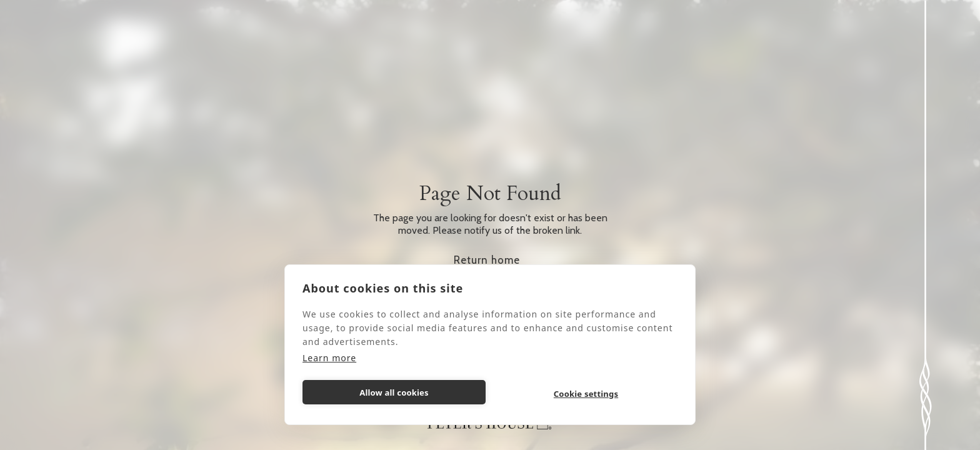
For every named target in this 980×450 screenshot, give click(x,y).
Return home (487, 260)
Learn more (329, 358)
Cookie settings (586, 394)
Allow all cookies (394, 392)
